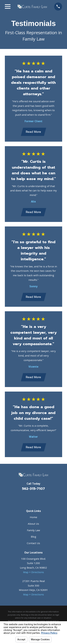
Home (33, 517)
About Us (33, 524)
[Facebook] (29, 498)
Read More (33, 132)
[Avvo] (38, 498)
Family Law (33, 530)
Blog (33, 537)
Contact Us (33, 543)
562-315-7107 (33, 489)
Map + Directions (33, 572)
